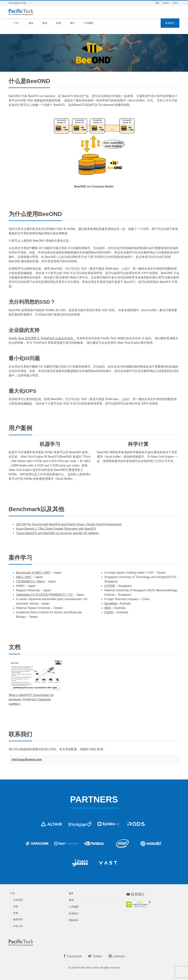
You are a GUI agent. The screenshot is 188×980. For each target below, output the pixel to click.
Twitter (95, 956)
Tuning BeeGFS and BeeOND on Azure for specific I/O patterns (57, 533)
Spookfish (111, 603)
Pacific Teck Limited (88, 968)
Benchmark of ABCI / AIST (33, 573)
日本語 (175, 3)
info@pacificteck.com (27, 760)
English (166, 3)
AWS (108, 608)
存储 (16, 913)
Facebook (72, 956)
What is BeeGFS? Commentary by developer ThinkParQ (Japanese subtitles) (31, 699)
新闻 (59, 23)
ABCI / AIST (24, 577)
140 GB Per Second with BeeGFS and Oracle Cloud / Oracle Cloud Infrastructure (69, 524)
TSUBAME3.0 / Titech (30, 581)
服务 (31, 23)
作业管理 (18, 900)
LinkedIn (117, 956)
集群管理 (18, 919)
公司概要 (88, 23)
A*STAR (110, 586)
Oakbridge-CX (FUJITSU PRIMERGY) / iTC (44, 595)
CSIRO (109, 612)
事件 (72, 23)
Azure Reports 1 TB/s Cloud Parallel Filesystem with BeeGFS (56, 529)
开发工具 (18, 926)
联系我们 (170, 23)
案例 (45, 23)
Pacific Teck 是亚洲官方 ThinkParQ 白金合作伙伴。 (42, 338)
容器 (16, 906)
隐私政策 (74, 920)
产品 (16, 23)
